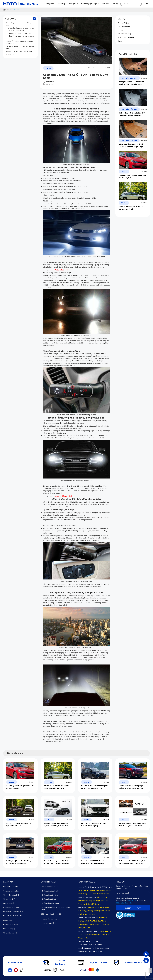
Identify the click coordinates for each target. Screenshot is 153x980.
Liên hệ (115, 4)
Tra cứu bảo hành (10, 925)
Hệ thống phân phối (90, 4)
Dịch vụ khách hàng (51, 914)
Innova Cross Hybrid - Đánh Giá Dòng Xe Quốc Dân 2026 (131, 208)
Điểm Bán (8, 921)
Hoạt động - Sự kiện (126, 37)
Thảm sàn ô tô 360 (11, 907)
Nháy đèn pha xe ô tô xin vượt (20, 33)
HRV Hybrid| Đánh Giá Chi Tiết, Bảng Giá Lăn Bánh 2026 (19, 862)
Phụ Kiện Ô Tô (9, 899)
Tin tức (105, 4)
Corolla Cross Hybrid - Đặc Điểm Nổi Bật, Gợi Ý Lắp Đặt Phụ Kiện (57, 862)
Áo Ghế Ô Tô (9, 903)
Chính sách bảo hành (50, 891)
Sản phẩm (74, 4)
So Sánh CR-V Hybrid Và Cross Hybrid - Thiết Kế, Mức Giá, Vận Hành (56, 825)
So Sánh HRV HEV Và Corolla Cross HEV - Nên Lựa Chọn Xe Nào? (132, 825)
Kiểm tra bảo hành (48, 923)
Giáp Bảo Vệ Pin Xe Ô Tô (13, 911)
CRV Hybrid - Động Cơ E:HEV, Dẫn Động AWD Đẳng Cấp (94, 825)
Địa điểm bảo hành (11, 933)
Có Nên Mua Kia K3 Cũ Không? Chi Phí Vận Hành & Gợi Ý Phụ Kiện (132, 862)
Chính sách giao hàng (50, 903)
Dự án (120, 41)
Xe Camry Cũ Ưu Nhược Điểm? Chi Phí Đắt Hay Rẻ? (132, 177)
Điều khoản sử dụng (49, 887)
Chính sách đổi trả (48, 899)
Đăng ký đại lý (9, 929)
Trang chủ (50, 4)
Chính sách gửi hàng (49, 895)
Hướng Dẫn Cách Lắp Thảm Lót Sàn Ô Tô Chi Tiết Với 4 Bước (131, 83)
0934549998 (104, 948)
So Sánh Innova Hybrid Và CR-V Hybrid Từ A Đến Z (19, 825)
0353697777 (97, 945)
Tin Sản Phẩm (123, 23)
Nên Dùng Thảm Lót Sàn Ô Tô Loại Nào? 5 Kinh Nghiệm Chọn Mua (131, 146)
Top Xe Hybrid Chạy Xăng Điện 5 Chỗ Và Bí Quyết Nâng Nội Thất (132, 787)
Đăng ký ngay (133, 908)
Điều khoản (133, 901)
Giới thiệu (62, 4)
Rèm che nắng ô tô (11, 895)
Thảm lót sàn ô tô (11, 887)
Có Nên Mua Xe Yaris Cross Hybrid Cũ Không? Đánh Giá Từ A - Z (95, 787)
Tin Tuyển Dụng (124, 34)
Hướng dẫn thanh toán (50, 919)
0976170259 (97, 951)
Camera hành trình (11, 891)
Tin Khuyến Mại (124, 27)
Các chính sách (49, 882)
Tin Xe (17, 10)
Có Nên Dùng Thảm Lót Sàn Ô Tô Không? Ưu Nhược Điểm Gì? (132, 114)
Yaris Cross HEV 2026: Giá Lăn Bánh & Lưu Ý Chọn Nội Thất (93, 862)
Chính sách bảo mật (124, 903)
